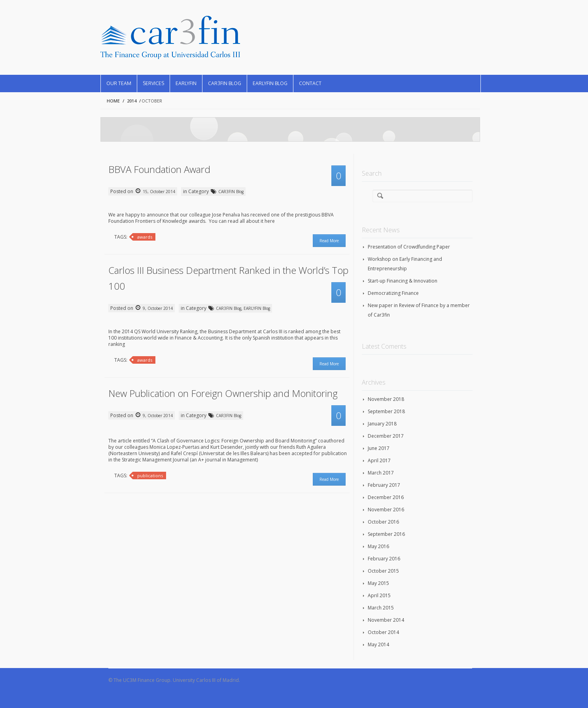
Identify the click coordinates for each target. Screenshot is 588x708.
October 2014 (383, 632)
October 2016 (383, 522)
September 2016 (386, 534)
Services (153, 83)
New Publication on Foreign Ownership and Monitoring (223, 393)
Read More (329, 241)
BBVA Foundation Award (159, 169)
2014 (132, 101)
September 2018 (386, 411)
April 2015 (379, 595)
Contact (310, 83)
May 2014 (378, 644)
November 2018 (386, 399)
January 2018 (382, 424)
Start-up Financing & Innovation (403, 281)
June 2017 (379, 448)
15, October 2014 (158, 192)
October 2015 (383, 571)
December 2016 (386, 497)
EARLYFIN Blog (270, 83)
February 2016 (384, 559)
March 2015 (381, 608)
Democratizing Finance (393, 293)
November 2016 (386, 510)
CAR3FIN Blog (225, 83)
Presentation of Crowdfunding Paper (409, 247)
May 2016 (378, 546)
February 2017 (384, 485)
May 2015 (378, 583)
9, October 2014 (157, 308)
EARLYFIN (186, 83)
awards (145, 237)
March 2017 (381, 473)
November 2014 (386, 620)
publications (150, 475)
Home (113, 101)
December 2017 (386, 436)
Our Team (119, 83)
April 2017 (379, 460)
